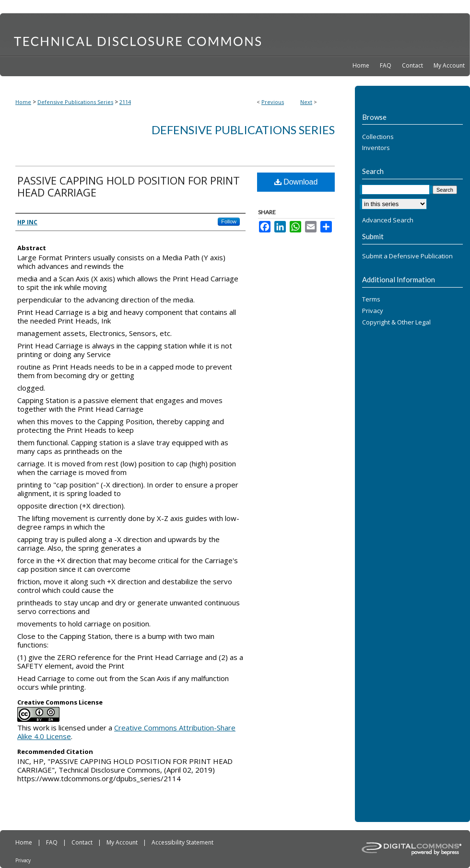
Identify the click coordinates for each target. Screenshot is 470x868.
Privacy (373, 311)
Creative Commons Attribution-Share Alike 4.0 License (126, 732)
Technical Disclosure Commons (235, 34)
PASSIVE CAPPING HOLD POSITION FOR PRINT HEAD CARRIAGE (129, 186)
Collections (378, 137)
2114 (125, 102)
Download (296, 182)
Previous (273, 102)
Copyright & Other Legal (396, 323)
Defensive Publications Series (75, 102)
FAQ (53, 842)
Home (23, 102)
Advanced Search (388, 220)
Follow (229, 221)
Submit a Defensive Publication (407, 256)
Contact (83, 842)
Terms (371, 300)
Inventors (376, 148)
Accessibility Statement (182, 842)
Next (306, 102)
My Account (123, 842)
